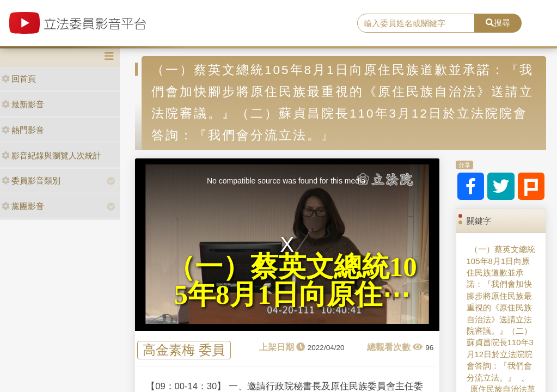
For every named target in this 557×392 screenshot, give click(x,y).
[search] (416, 23)
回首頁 (19, 79)
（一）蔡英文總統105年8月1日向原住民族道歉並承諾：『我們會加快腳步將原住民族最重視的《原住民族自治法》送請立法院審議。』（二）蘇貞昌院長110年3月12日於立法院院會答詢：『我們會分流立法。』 (501, 313)
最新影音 (23, 104)
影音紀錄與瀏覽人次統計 (51, 155)
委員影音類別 (31, 180)
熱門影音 (23, 130)
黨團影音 (23, 206)
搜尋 (498, 23)
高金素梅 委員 (184, 350)
